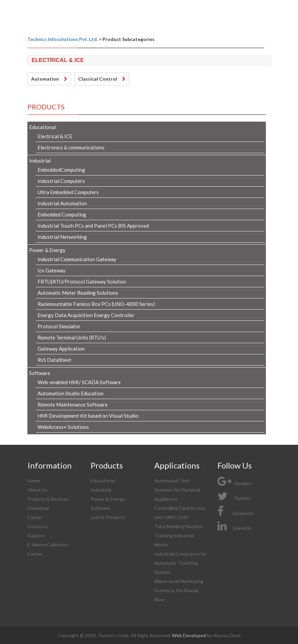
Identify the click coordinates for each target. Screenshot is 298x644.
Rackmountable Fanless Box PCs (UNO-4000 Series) (96, 304)
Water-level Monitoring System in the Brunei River (179, 590)
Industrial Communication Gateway (77, 259)
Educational (42, 127)
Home (34, 481)
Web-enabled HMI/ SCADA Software (79, 382)
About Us (38, 490)
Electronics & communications (71, 147)
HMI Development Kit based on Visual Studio (88, 416)
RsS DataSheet (54, 360)
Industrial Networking (62, 237)
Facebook (235, 513)
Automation (45, 79)
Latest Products (108, 517)
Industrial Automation (62, 203)
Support (36, 535)
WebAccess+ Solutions (63, 427)
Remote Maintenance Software (73, 404)
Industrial (40, 161)
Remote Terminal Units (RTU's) (72, 337)
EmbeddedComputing (61, 170)
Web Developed (189, 635)
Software (40, 373)
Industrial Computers (61, 181)
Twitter (234, 498)
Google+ (235, 483)
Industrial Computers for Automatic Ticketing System (180, 563)
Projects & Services (48, 499)
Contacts (37, 526)
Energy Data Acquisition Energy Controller (86, 315)
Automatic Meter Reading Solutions (78, 293)
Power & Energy (47, 250)
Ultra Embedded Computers (68, 192)
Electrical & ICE (55, 136)
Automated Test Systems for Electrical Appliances (177, 490)
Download (38, 508)
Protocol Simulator (59, 326)
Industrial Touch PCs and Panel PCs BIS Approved (93, 226)
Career (35, 517)
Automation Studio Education (71, 393)
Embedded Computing (62, 214)
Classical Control (98, 79)
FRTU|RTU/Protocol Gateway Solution (82, 282)
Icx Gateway (52, 270)
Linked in (234, 528)
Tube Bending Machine (179, 526)
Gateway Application (61, 349)
